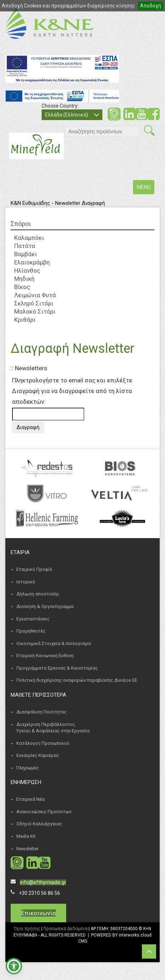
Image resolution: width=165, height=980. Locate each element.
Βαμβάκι (26, 254)
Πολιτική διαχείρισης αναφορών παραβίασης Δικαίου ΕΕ (77, 680)
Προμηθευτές (31, 631)
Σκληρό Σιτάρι (34, 303)
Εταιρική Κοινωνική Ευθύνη (45, 656)
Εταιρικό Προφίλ (34, 569)
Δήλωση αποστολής (38, 594)
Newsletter (27, 849)
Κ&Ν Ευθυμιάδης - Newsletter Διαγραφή (58, 203)
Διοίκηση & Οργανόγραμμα (45, 606)
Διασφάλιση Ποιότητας (41, 712)
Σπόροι (21, 224)
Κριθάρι (25, 320)
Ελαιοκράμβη (32, 262)
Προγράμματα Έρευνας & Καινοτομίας (57, 668)
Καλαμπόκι (29, 238)
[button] (14, 966)
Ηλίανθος (27, 270)
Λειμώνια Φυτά (35, 295)
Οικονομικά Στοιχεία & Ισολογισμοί (54, 643)
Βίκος (22, 287)
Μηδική (24, 279)
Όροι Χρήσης (27, 929)
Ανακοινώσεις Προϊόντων (44, 812)
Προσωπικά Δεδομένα (65, 929)
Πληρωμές (28, 768)
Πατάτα (25, 246)
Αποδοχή (151, 6)
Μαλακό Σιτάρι (35, 311)
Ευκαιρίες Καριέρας (38, 755)
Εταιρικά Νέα (31, 799)
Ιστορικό (26, 582)
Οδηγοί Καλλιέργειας (39, 824)
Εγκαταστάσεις (33, 619)
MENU (145, 189)
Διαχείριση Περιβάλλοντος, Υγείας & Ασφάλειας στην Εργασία (53, 728)
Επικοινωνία (39, 913)
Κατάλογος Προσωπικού (43, 743)
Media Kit (26, 836)
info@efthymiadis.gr (43, 882)
